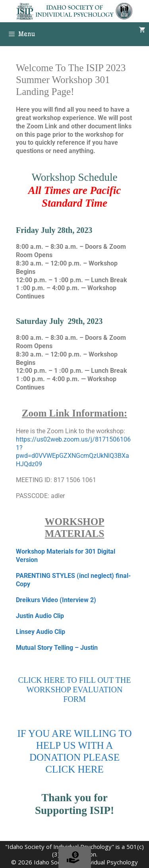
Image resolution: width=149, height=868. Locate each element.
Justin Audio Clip (40, 616)
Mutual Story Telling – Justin (57, 648)
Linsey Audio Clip (41, 632)
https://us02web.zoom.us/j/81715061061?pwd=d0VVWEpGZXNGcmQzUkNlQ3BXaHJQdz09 (73, 452)
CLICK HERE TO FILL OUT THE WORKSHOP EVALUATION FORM (75, 690)
